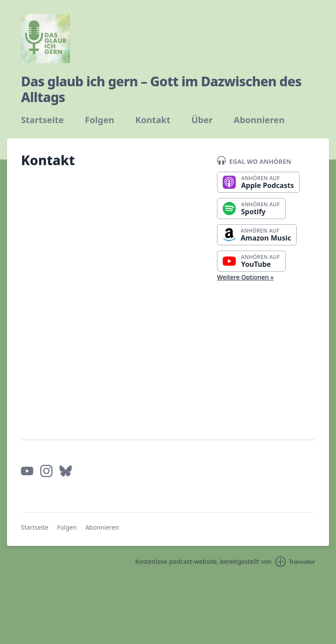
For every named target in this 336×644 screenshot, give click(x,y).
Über (202, 120)
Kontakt (153, 120)
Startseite (42, 120)
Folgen (100, 120)
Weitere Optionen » (245, 277)
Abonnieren (259, 120)
